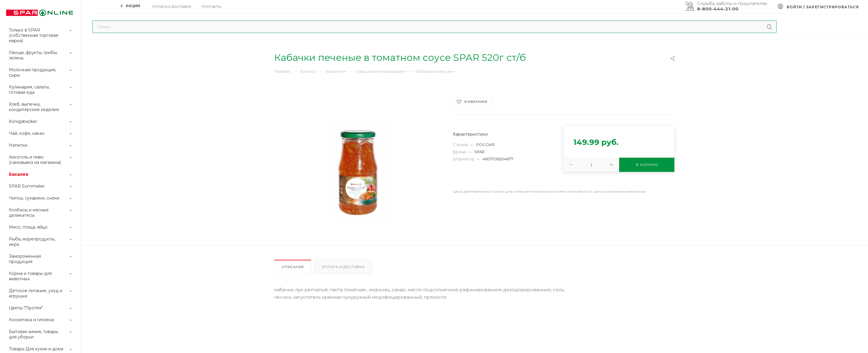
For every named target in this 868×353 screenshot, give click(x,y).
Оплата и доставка (343, 267)
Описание (293, 267)
